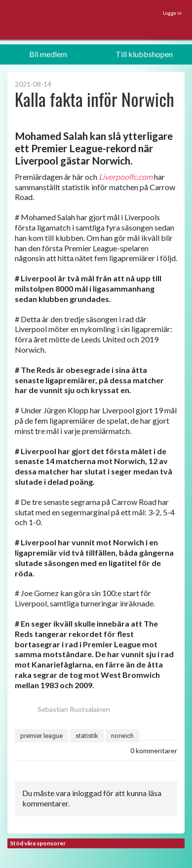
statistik (87, 736)
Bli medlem (48, 54)
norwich (122, 736)
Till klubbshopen (144, 54)
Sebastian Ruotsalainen (62, 709)
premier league (41, 736)
